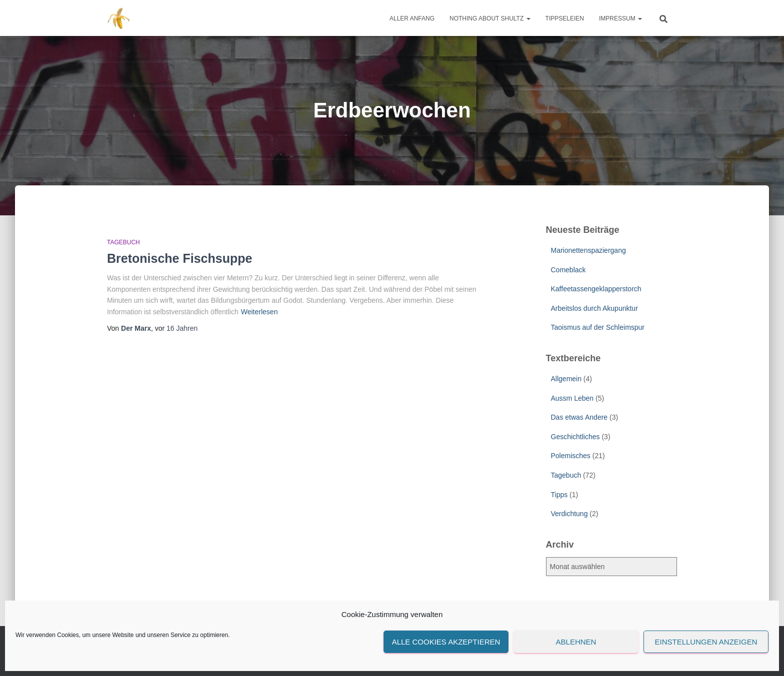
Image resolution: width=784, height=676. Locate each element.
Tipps (559, 495)
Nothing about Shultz (490, 18)
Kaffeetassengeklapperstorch (596, 289)
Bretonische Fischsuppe (179, 258)
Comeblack (568, 270)
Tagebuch (123, 242)
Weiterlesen (259, 312)
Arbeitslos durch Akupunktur (594, 308)
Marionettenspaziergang (588, 250)
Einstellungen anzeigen (706, 642)
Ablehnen (576, 642)
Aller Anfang (412, 18)
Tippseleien (565, 18)
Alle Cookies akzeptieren (446, 642)
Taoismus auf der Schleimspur (598, 327)
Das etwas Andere (579, 417)
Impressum (620, 18)
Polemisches (571, 456)
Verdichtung (569, 514)
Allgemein (566, 379)
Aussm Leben (572, 398)
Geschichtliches (575, 437)
